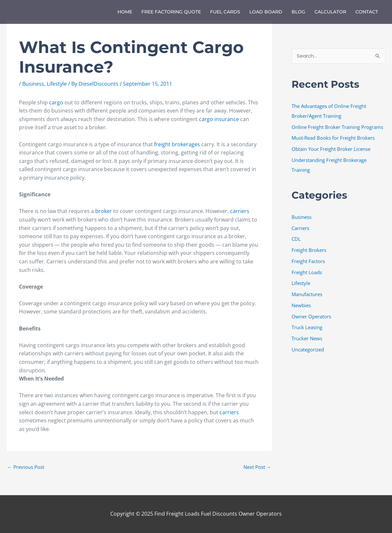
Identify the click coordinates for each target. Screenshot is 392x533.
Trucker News (307, 338)
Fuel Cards (225, 12)
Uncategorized (308, 349)
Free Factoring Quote (171, 12)
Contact (367, 12)
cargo (56, 102)
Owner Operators (311, 316)
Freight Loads (307, 272)
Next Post (257, 467)
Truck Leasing (307, 327)
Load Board (266, 12)
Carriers (300, 228)
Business (33, 84)
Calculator (330, 12)
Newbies (301, 305)
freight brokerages (177, 144)
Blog (298, 12)
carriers (240, 211)
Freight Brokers (309, 250)
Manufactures (307, 294)
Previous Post (26, 467)
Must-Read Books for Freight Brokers (333, 138)
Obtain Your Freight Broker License (331, 149)
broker (104, 211)
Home (125, 12)
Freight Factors (308, 261)
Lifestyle (57, 84)
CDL (296, 239)
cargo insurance (219, 119)
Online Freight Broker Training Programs (337, 127)
